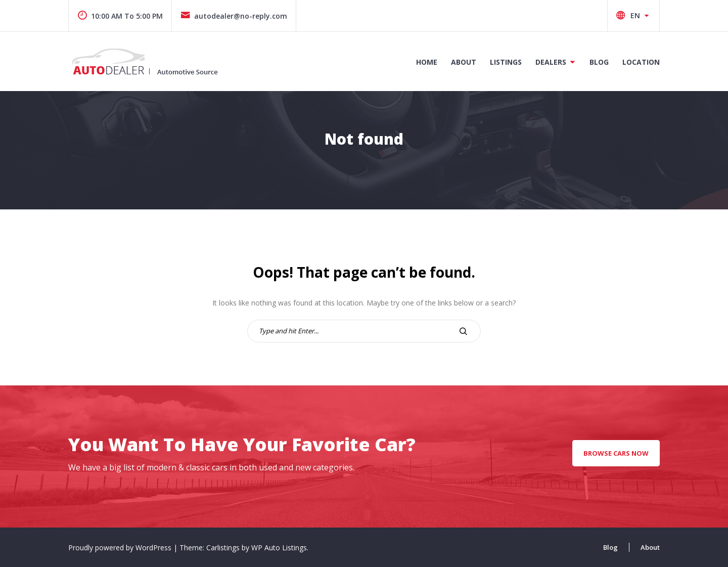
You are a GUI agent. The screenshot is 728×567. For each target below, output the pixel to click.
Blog (599, 62)
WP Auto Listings (279, 548)
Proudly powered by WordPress (121, 548)
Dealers (551, 62)
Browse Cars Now (616, 453)
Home (427, 62)
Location (641, 62)
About (464, 62)
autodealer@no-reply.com (234, 16)
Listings (506, 62)
